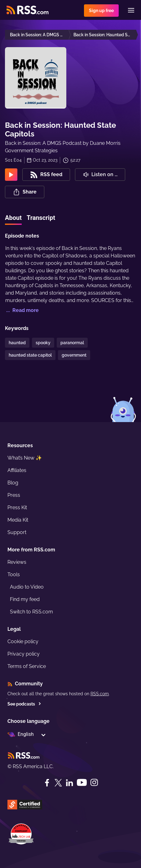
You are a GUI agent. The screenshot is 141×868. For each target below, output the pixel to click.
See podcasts (24, 704)
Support (17, 532)
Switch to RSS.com (31, 612)
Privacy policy (24, 654)
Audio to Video (27, 587)
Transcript (41, 218)
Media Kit (18, 520)
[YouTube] (82, 783)
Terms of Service (27, 666)
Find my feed (25, 599)
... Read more (22, 310)
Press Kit (17, 507)
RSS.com (100, 694)
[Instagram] (94, 783)
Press (14, 495)
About (13, 218)
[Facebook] (47, 783)
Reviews (17, 562)
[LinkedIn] (69, 783)
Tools (14, 574)
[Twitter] (58, 783)
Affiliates (17, 470)
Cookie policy (23, 641)
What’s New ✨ (25, 458)
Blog (13, 483)
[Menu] (131, 10)
